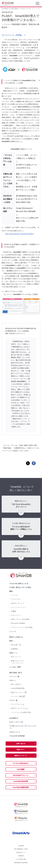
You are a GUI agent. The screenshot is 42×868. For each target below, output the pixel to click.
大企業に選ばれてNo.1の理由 (20, 587)
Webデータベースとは (19, 708)
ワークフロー (16, 599)
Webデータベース (18, 603)
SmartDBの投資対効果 (21, 787)
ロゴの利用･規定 (21, 861)
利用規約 (21, 857)
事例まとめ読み (15, 637)
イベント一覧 (14, 677)
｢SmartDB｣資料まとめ (18, 584)
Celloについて (15, 732)
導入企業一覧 (16, 645)
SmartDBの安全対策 (21, 781)
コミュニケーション (18, 607)
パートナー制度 (17, 696)
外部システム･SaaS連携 (20, 619)
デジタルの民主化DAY (21, 763)
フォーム (14, 595)
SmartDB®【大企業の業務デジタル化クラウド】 (16, 9)
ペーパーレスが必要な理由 (21, 712)
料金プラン (21, 750)
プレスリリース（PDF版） (12, 35)
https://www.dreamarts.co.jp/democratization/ (20, 234)
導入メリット (16, 657)
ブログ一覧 (13, 700)
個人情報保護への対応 (21, 850)
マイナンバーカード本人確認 (22, 627)
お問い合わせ (21, 744)
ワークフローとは (18, 704)
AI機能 (14, 611)
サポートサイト (15, 722)
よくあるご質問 (15, 667)
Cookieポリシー (21, 853)
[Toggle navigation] (38, 4)
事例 (11, 641)
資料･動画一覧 (15, 673)
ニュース (37, 9)
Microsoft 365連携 (18, 623)
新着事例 (14, 649)
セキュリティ (16, 615)
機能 (11, 591)
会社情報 (13, 718)
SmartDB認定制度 (18, 688)
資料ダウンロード (21, 756)
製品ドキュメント (18, 692)
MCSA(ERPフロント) (21, 775)
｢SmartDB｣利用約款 (17, 736)
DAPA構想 (21, 769)
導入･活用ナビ (16, 684)
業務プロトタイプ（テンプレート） (18, 662)
